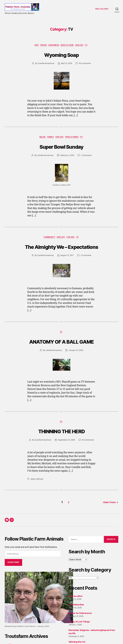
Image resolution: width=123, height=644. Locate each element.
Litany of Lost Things (79, 626)
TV (89, 49)
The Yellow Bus (76, 609)
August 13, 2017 (67, 260)
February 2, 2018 (67, 160)
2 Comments (87, 160)
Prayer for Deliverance (80, 618)
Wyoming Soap (61, 58)
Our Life (81, 49)
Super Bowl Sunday (62, 150)
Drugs (42, 49)
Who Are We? (102, 10)
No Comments (86, 67)
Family (50, 141)
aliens (33, 484)
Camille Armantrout (45, 67)
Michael (40, 484)
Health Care (68, 49)
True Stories (73, 141)
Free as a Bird (75, 601)
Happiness (54, 49)
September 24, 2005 (67, 446)
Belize (41, 141)
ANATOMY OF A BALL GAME (61, 346)
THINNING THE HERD (61, 436)
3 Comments (87, 260)
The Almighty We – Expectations (61, 251)
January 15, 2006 (76, 355)
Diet (35, 49)
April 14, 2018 (67, 67)
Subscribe (13, 567)
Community (48, 242)
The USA (72, 242)
